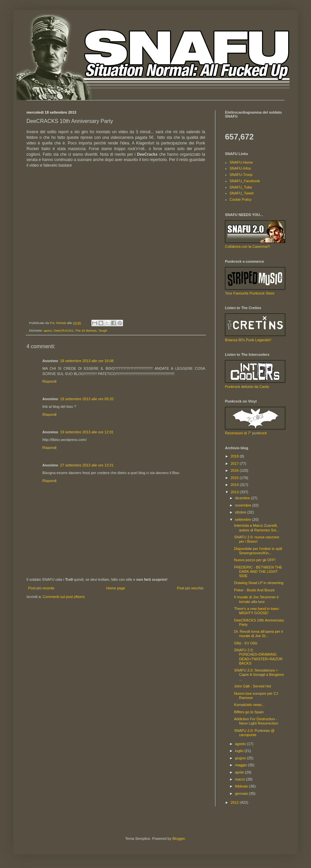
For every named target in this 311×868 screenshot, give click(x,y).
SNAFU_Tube (241, 187)
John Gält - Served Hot (252, 686)
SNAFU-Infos (240, 168)
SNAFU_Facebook (245, 181)
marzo (241, 779)
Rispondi (49, 381)
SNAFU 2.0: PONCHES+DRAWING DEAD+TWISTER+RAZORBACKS (258, 657)
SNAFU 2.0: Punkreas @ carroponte (254, 733)
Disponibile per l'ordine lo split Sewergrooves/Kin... (258, 551)
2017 (235, 463)
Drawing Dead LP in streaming (259, 583)
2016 (235, 470)
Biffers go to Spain (249, 712)
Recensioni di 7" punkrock (246, 433)
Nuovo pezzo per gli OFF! (255, 560)
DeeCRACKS (63, 330)
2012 (235, 802)
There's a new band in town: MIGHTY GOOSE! (257, 611)
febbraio (242, 786)
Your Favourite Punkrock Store (250, 293)
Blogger (178, 839)
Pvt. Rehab (59, 323)
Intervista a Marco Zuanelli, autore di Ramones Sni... (256, 528)
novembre (244, 505)
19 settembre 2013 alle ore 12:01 (87, 432)
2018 (235, 456)
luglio (240, 751)
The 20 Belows (86, 330)
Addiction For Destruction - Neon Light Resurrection (256, 721)
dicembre (243, 498)
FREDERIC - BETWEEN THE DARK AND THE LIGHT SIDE (258, 571)
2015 (235, 478)
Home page (116, 588)
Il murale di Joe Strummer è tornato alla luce (256, 599)
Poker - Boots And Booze (254, 590)
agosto (241, 744)
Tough (103, 330)
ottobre (241, 512)
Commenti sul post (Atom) (64, 597)
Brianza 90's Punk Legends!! (248, 340)
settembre (244, 519)
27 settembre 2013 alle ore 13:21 (87, 465)
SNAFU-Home (241, 162)
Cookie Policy (241, 199)
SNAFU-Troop (241, 175)
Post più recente (41, 588)
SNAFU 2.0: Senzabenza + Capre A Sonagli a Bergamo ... (259, 675)
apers (48, 330)
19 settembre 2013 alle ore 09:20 (87, 399)
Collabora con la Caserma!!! (247, 246)
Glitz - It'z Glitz (246, 643)
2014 (235, 485)
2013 (235, 492)
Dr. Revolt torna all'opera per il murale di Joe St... (258, 634)
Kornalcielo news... (249, 705)
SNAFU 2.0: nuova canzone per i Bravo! (256, 539)
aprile (240, 772)
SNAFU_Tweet (242, 193)
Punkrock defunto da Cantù (247, 387)
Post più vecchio (190, 588)
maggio (241, 765)
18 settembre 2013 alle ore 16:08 (87, 361)
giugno (241, 758)
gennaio (242, 793)
